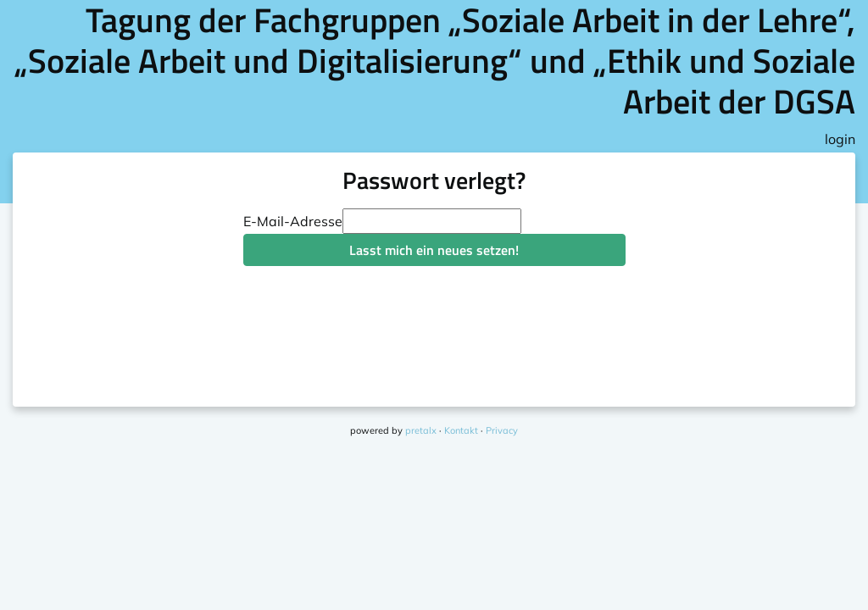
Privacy (502, 430)
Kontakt (461, 430)
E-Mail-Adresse (293, 221)
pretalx (421, 430)
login (840, 139)
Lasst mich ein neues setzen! (434, 250)
